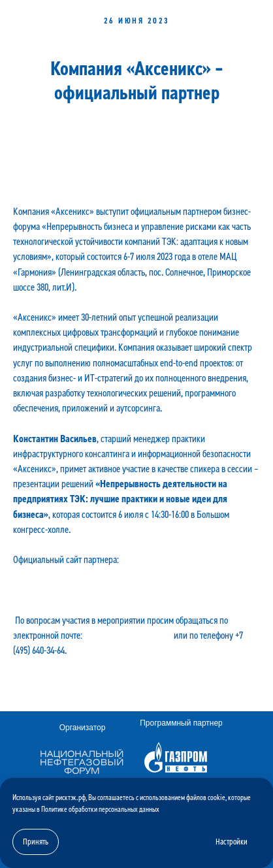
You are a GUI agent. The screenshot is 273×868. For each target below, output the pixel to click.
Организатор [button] (83, 728)
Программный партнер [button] (181, 723)
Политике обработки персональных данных (100, 810)
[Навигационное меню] (251, 16)
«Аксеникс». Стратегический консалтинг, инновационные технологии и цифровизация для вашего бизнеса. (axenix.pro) (136, 575)
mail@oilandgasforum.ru (128, 635)
